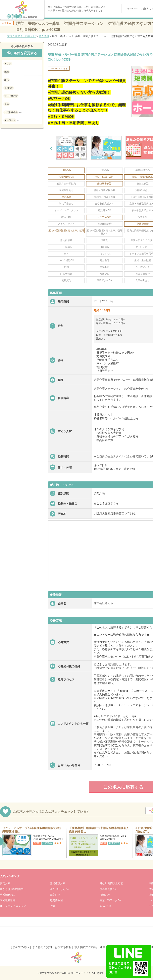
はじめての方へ (20, 947)
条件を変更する (22, 53)
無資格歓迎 (56, 900)
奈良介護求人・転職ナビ (21, 36)
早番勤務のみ (8, 895)
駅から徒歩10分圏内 (12, 889)
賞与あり (5, 883)
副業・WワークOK (110, 900)
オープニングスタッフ (13, 906)
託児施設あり (58, 883)
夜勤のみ (105, 895)
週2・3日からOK (60, 889)
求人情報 (44, 36)
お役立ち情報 (63, 947)
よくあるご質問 (42, 947)
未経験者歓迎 (8, 900)
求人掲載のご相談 (86, 947)
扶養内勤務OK (108, 889)
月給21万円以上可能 (111, 883)
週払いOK (105, 906)
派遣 (52, 906)
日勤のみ (55, 895)
